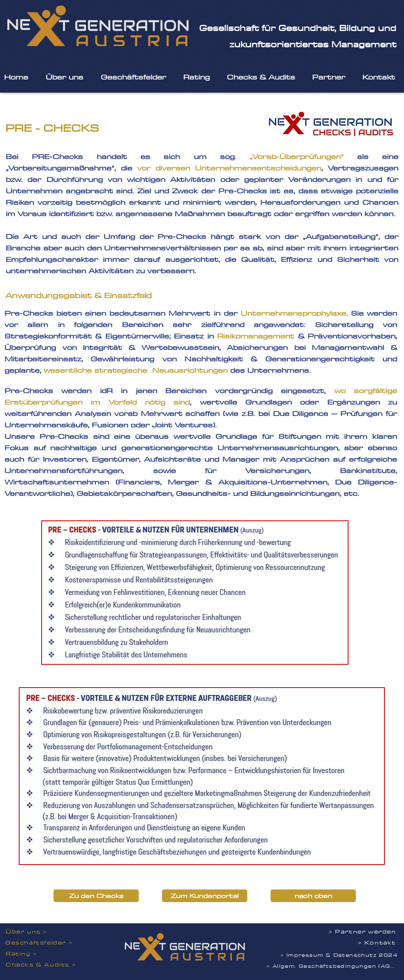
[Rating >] (41, 954)
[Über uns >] (32, 932)
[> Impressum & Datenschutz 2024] (340, 955)
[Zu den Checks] (96, 896)
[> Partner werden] (364, 932)
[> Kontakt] (362, 943)
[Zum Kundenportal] (205, 896)
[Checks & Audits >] (43, 965)
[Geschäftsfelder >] (41, 943)
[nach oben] (313, 896)
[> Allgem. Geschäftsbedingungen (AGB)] (333, 966)
